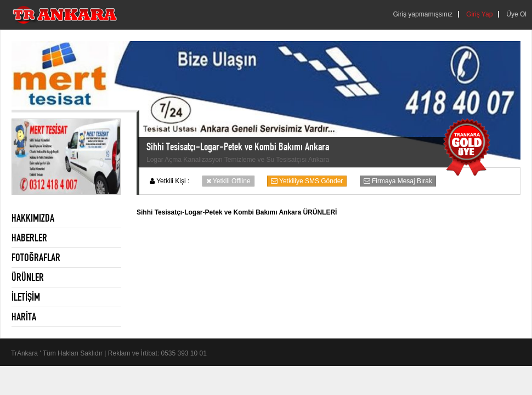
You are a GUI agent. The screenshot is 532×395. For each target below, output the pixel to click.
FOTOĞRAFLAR (36, 257)
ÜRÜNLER (28, 277)
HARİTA (24, 317)
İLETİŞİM (26, 297)
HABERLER (29, 238)
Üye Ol (516, 14)
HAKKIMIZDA (33, 218)
